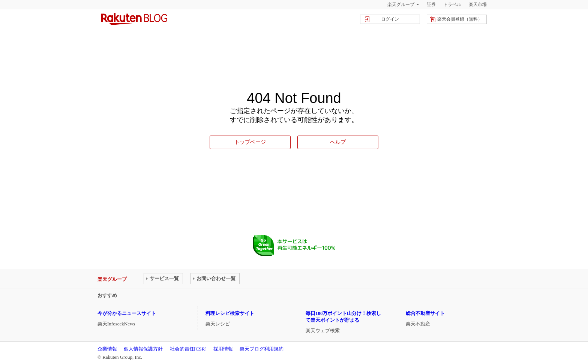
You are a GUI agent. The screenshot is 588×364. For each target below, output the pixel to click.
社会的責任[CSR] (188, 349)
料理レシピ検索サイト (230, 313)
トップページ (250, 142)
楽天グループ (401, 4)
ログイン (390, 19)
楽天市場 (478, 4)
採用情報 (223, 349)
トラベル (452, 4)
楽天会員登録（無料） (460, 19)
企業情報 (107, 349)
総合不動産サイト (425, 313)
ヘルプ (338, 142)
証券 (431, 4)
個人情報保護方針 (143, 349)
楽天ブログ (134, 19)
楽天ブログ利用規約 (262, 349)
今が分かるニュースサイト (127, 313)
